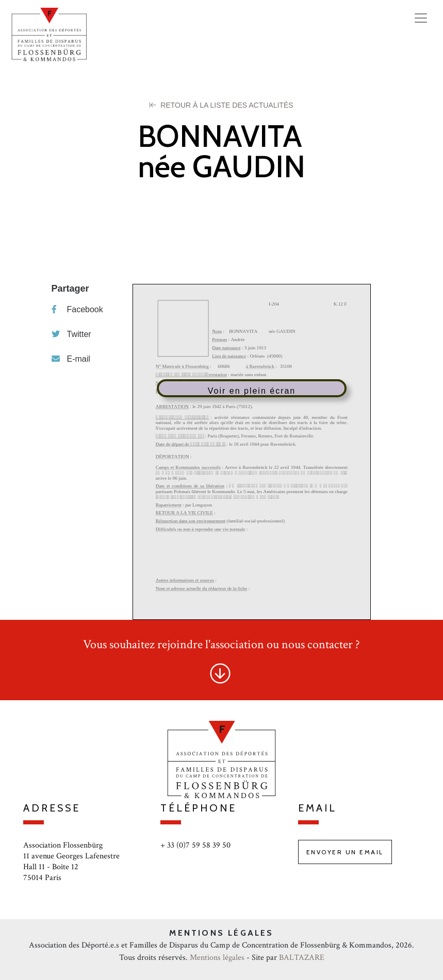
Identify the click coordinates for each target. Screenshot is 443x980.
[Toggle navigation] (421, 18)
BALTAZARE (302, 958)
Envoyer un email (345, 852)
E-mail (71, 359)
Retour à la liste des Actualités (221, 105)
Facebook (77, 309)
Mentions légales (217, 958)
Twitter (71, 334)
